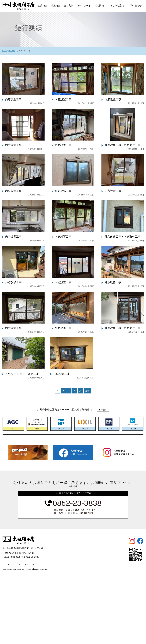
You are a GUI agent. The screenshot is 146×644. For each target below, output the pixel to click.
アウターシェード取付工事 (23, 441)
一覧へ (104, 477)
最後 (87, 458)
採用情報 (99, 6)
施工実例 (69, 6)
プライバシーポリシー (26, 632)
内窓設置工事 (14, 109)
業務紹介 (56, 6)
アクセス (8, 632)
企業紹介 (43, 6)
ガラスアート (84, 6)
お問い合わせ (135, 6)
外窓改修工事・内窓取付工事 (123, 164)
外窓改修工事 (64, 220)
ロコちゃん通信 (116, 6)
